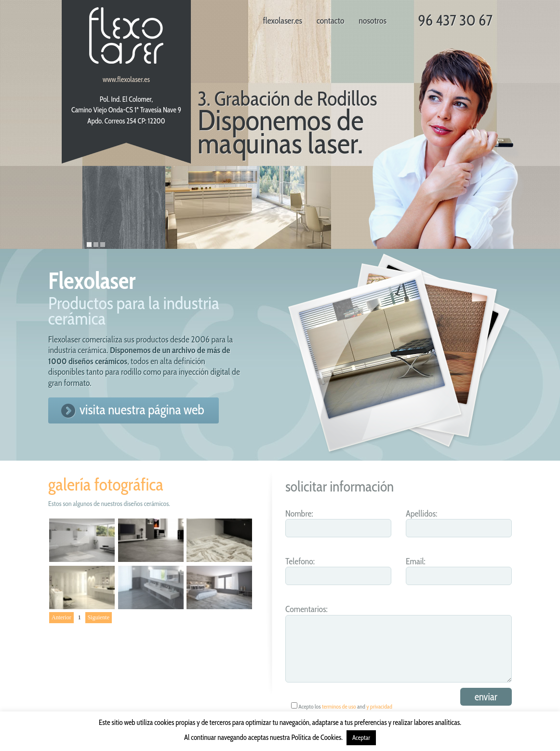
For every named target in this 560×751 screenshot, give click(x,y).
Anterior (61, 617)
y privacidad (379, 706)
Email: (416, 561)
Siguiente (99, 617)
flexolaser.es (282, 21)
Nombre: (299, 514)
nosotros (373, 21)
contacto (331, 21)
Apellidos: (421, 514)
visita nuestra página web (142, 410)
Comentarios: (307, 609)
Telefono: (300, 561)
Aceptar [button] (361, 737)
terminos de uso (339, 706)
